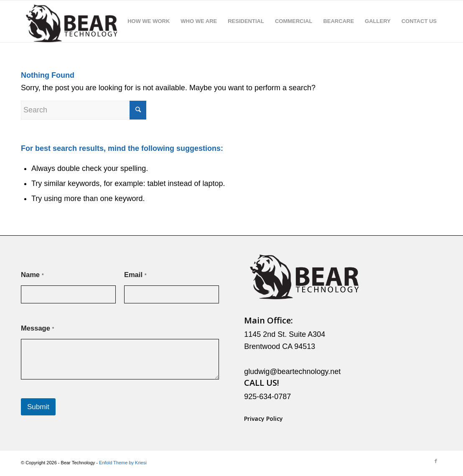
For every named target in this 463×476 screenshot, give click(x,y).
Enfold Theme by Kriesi (123, 463)
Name (32, 275)
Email (135, 275)
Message (38, 328)
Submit (38, 407)
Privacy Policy (263, 419)
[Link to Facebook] (436, 461)
